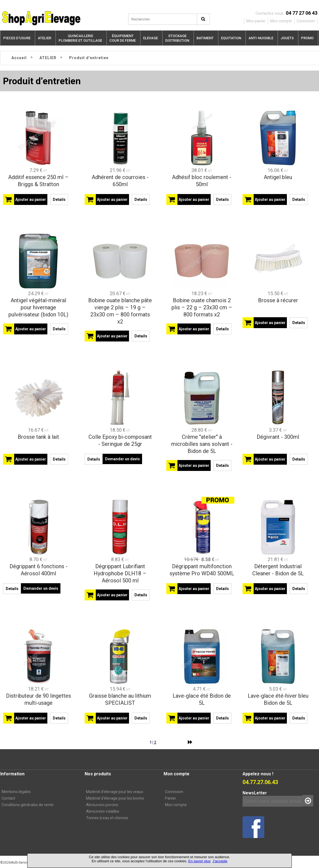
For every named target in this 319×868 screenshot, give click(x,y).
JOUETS (287, 38)
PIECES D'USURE (17, 38)
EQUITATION (231, 38)
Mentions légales (16, 792)
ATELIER (45, 38)
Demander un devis (122, 459)
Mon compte (176, 805)
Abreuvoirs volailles (103, 811)
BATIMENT (205, 38)
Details (59, 199)
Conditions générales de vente (28, 805)
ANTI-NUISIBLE (261, 38)
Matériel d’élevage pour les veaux (115, 792)
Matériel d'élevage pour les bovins (115, 798)
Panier (171, 798)
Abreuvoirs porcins (102, 805)
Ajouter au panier (31, 199)
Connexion (174, 792)
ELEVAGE (151, 38)
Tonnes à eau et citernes (107, 818)
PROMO (307, 38)
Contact (8, 798)
